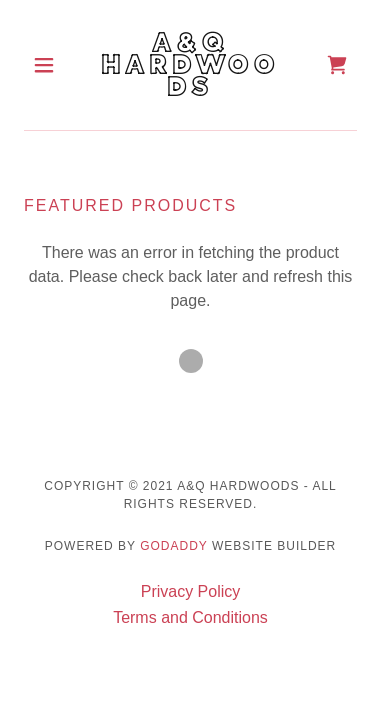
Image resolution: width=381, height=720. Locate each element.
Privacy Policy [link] (191, 591)
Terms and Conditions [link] (190, 617)
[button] (49, 65)
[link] (190, 65)
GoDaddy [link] (173, 546)
